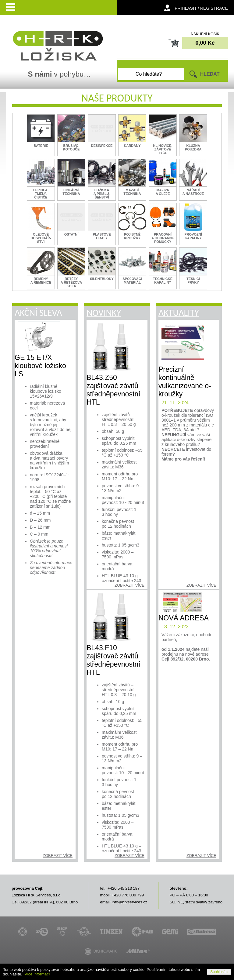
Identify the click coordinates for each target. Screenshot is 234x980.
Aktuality (179, 313)
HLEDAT (210, 74)
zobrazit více (58, 856)
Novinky (104, 313)
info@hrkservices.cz (130, 902)
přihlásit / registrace (201, 8)
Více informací (37, 974)
